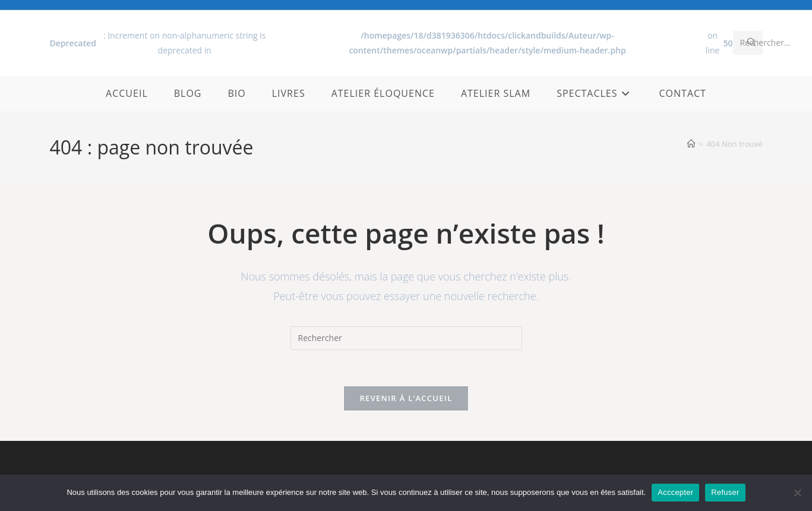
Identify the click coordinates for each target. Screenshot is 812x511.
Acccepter (675, 492)
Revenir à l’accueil (406, 398)
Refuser (725, 492)
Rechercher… (765, 42)
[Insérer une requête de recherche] (406, 338)
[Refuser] (797, 493)
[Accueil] (691, 144)
